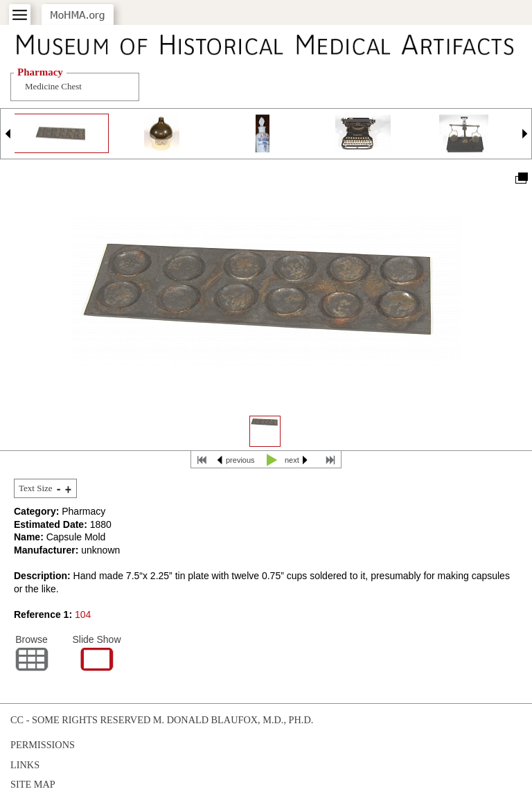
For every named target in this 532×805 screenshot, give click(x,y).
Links (25, 765)
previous (240, 460)
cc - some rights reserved (80, 720)
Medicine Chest (53, 86)
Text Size (36, 488)
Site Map (33, 784)
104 (83, 614)
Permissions (43, 745)
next (292, 460)
